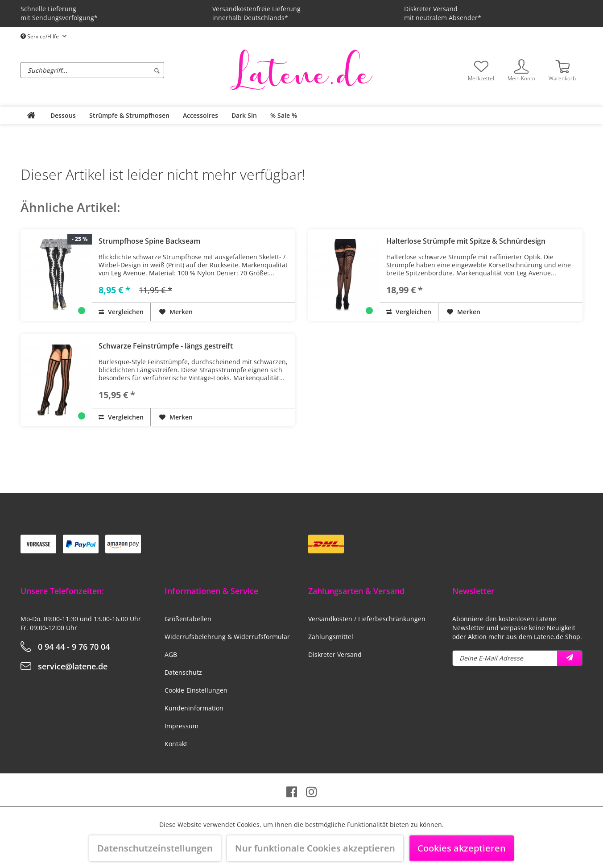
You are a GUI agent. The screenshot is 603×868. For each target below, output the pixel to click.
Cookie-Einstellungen (196, 690)
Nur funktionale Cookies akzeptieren (315, 848)
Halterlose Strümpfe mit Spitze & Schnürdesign (466, 241)
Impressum (182, 726)
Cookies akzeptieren (462, 848)
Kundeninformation (194, 708)
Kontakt (176, 744)
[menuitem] (123, 70)
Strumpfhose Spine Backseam (149, 241)
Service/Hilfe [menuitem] (40, 36)
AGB (171, 654)
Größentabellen (188, 619)
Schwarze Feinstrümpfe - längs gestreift (166, 346)
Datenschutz (183, 672)
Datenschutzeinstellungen (155, 848)
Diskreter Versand (335, 654)
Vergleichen (121, 312)
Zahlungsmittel (331, 637)
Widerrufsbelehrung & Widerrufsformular (227, 637)
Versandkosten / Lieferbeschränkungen (367, 619)
